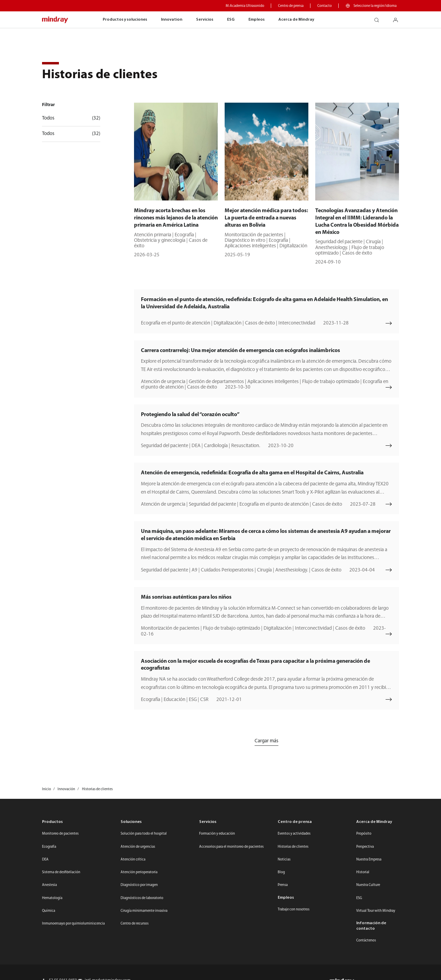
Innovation (172, 20)
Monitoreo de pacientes (60, 834)
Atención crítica (133, 860)
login (398, 18)
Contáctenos (366, 941)
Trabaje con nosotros (294, 910)
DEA (45, 860)
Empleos (257, 20)
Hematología (52, 898)
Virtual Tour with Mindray (376, 911)
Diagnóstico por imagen (139, 885)
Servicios (205, 20)
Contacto (325, 6)
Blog (281, 872)
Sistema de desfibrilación (61, 872)
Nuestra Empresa (369, 860)
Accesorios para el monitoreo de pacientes (231, 847)
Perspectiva (365, 847)
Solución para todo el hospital (144, 834)
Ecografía (49, 847)
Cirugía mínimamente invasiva (144, 911)
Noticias (284, 860)
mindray (55, 20)
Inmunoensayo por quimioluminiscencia (73, 924)
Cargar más (266, 741)
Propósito (364, 834)
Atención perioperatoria (139, 872)
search (379, 18)
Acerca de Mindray (296, 20)
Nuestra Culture (368, 885)
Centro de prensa (291, 6)
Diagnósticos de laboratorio (142, 898)
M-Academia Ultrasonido (245, 6)
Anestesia (49, 885)
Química (49, 911)
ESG (231, 20)
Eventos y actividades (294, 834)
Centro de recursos (135, 924)
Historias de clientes (293, 847)
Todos (71, 118)
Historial (363, 872)
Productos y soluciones (125, 20)
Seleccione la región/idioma (375, 6)
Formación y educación (217, 834)
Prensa (283, 885)
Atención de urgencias (138, 847)
